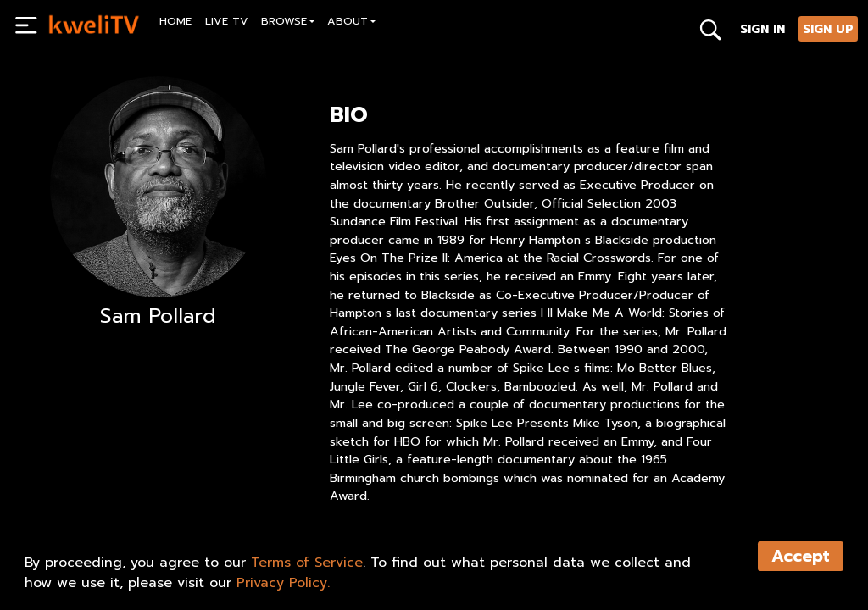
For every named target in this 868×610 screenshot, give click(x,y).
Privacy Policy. (283, 583)
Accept (801, 556)
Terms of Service (307, 563)
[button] (288, 23)
